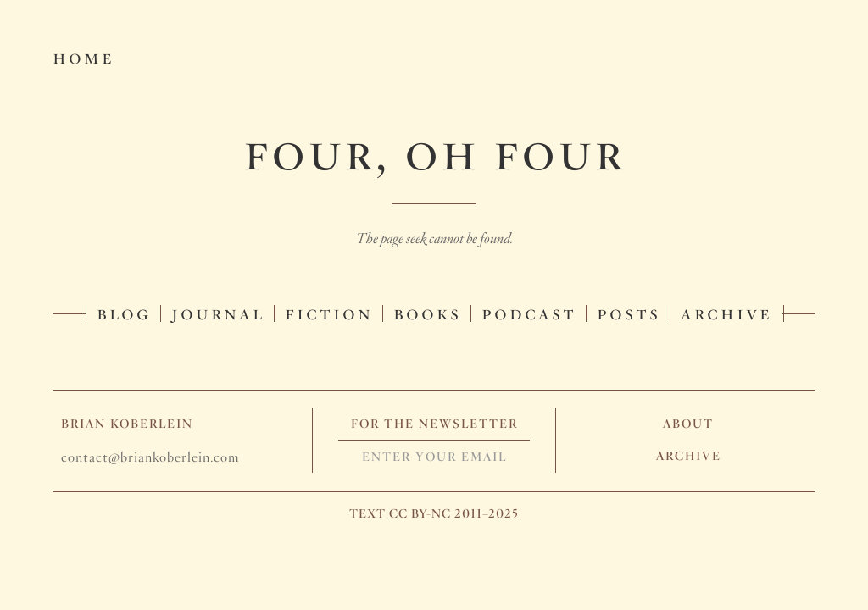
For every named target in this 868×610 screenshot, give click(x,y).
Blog (124, 312)
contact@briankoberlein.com (150, 457)
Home (83, 56)
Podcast (529, 312)
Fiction (329, 312)
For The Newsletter (434, 424)
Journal (218, 312)
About (688, 424)
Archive (726, 312)
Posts (629, 312)
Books (427, 312)
